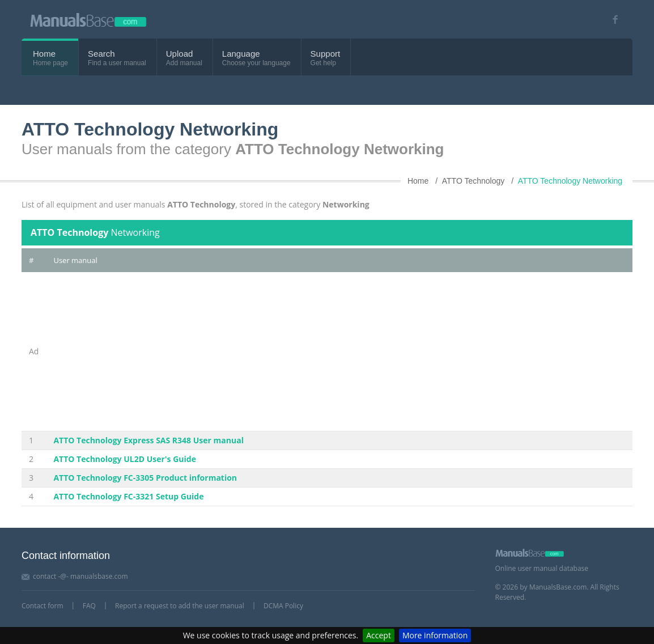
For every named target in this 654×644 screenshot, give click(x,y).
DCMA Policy (283, 606)
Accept (379, 635)
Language (241, 54)
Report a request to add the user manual (180, 606)
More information (435, 635)
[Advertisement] (339, 351)
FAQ (89, 606)
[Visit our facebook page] (611, 20)
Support (326, 54)
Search (101, 54)
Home (44, 54)
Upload (180, 54)
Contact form (43, 606)
